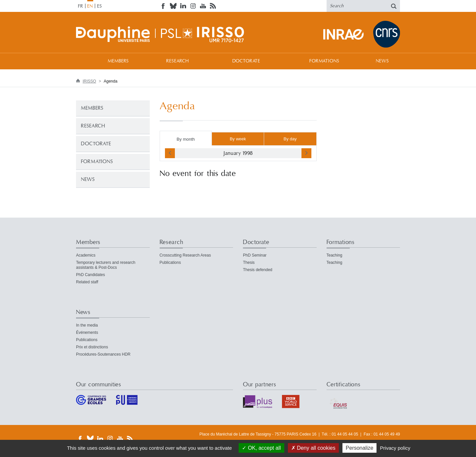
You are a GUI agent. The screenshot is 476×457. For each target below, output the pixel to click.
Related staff (87, 282)
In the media (87, 325)
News (382, 61)
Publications (170, 263)
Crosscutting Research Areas (185, 255)
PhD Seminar (255, 255)
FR (81, 6)
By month (186, 139)
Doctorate (246, 61)
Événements (87, 333)
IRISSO (89, 81)
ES (100, 6)
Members (118, 61)
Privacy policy (395, 448)
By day (290, 139)
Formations (324, 61)
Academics (86, 255)
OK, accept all (261, 448)
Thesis (249, 263)
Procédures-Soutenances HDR (103, 354)
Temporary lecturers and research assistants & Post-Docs (106, 265)
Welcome (83, 61)
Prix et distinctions (92, 347)
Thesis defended (258, 270)
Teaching (335, 255)
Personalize (360, 448)
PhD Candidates (90, 275)
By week (238, 139)
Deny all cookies (313, 448)
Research (178, 61)
